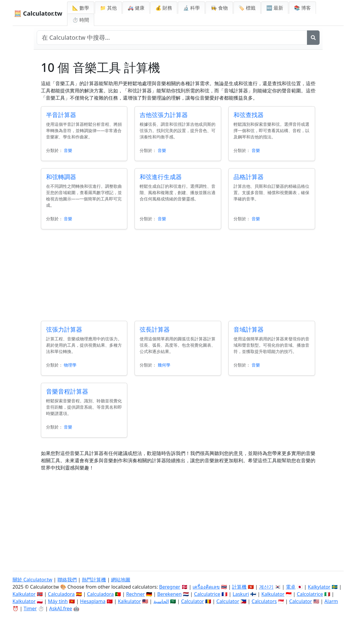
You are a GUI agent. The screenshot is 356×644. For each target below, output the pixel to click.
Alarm (331, 601)
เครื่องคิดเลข (206, 587)
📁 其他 (108, 8)
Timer (30, 608)
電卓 (291, 587)
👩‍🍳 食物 (219, 8)
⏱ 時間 (81, 20)
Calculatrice (207, 594)
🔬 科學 (191, 8)
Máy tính (58, 601)
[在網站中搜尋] (172, 38)
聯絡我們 (67, 580)
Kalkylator (319, 587)
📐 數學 (81, 8)
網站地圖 (121, 580)
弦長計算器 (155, 329)
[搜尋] (313, 38)
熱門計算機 (94, 580)
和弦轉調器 (61, 177)
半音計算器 (61, 115)
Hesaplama (93, 601)
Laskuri (241, 594)
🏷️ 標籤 (247, 8)
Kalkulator (24, 594)
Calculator (193, 601)
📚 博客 (302, 8)
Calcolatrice (310, 594)
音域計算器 (249, 329)
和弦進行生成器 (161, 177)
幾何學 (164, 365)
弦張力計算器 (64, 329)
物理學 (70, 365)
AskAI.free (60, 608)
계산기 (266, 587)
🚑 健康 (136, 8)
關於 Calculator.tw (33, 580)
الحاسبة (161, 601)
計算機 (239, 587)
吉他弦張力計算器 (164, 115)
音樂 (68, 150)
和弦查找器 (249, 115)
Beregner (170, 587)
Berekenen (169, 594)
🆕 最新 (275, 8)
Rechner (135, 594)
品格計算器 (249, 177)
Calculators (264, 601)
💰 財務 (164, 8)
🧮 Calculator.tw (38, 13)
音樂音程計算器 (67, 391)
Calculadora (61, 594)
